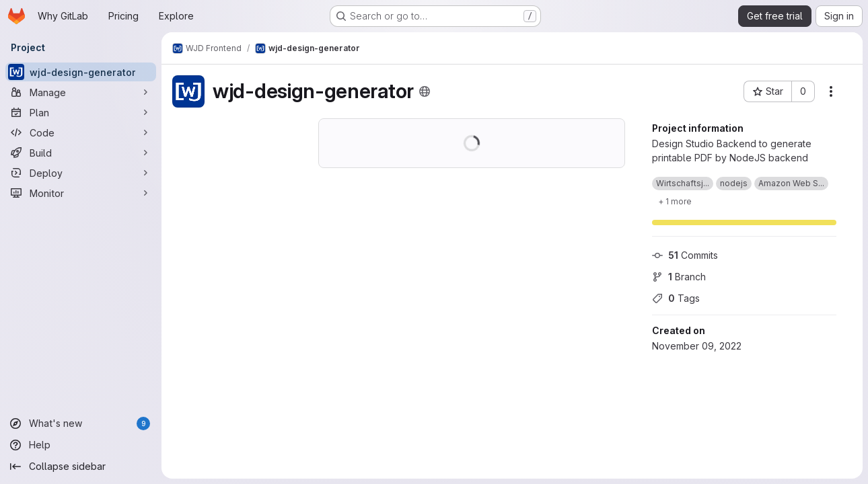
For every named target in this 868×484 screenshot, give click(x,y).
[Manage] (81, 92)
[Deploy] (81, 173)
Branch (679, 277)
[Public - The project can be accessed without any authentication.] (425, 91)
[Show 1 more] (675, 201)
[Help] (81, 445)
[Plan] (81, 112)
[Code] (81, 132)
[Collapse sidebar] (81, 467)
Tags (676, 298)
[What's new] (81, 424)
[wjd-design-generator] (81, 72)
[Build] (81, 153)
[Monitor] (81, 193)
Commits (685, 255)
